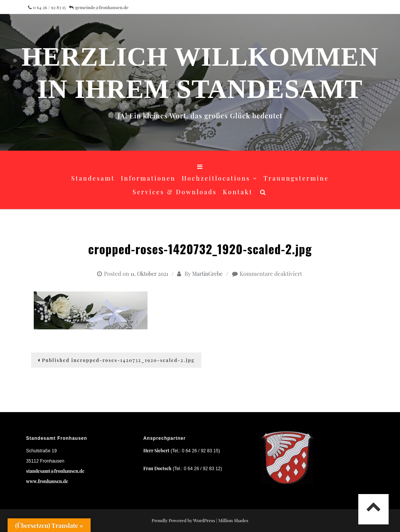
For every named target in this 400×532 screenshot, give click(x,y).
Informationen (148, 178)
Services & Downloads (175, 192)
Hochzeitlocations (216, 178)
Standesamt (93, 178)
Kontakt (238, 192)
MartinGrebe (207, 274)
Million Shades (233, 520)
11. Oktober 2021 (149, 274)
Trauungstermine (296, 178)
